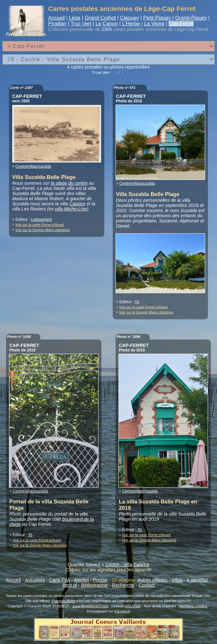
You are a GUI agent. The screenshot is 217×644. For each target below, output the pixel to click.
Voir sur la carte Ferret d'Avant (39, 225)
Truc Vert (81, 24)
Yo (137, 302)
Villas (177, 580)
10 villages (123, 580)
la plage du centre (69, 183)
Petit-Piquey (157, 18)
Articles (81, 580)
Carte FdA (59, 580)
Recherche (123, 585)
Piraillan (57, 24)
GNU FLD (132, 606)
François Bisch (63, 601)
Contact (146, 585)
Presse (100, 580)
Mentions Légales (193, 606)
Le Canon (107, 24)
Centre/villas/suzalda (33, 166)
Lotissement (41, 219)
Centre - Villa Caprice (128, 565)
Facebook (122, 611)
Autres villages (153, 580)
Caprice (77, 204)
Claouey (130, 18)
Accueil (57, 18)
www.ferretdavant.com (90, 606)
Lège (75, 18)
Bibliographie (94, 585)
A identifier (197, 580)
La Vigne (154, 24)
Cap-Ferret (181, 24)
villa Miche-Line (71, 209)
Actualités (35, 580)
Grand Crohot (100, 18)
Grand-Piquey (191, 18)
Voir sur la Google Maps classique (42, 230)
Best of (70, 585)
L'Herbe (131, 24)
